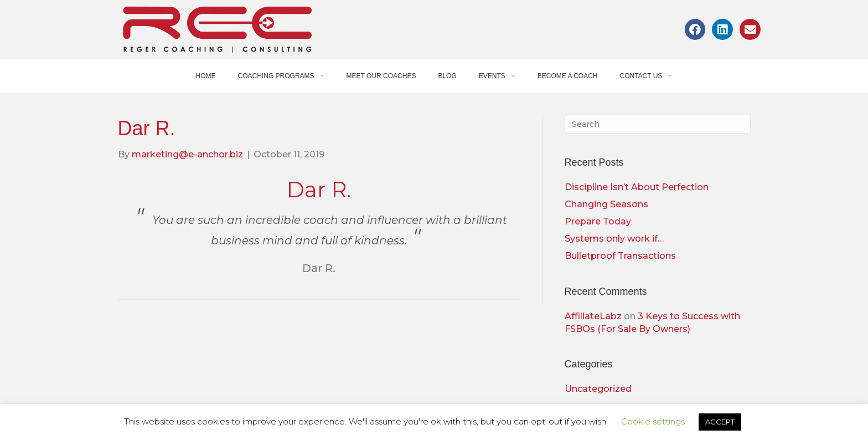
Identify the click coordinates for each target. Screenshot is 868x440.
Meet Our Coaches (381, 76)
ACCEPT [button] (720, 422)
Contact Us (646, 76)
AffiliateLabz (593, 316)
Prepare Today (598, 221)
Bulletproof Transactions (620, 256)
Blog (447, 76)
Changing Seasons (606, 204)
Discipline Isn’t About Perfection (637, 187)
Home (206, 76)
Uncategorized (598, 389)
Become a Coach (568, 76)
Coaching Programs (281, 76)
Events (497, 76)
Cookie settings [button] (653, 421)
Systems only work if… (614, 239)
